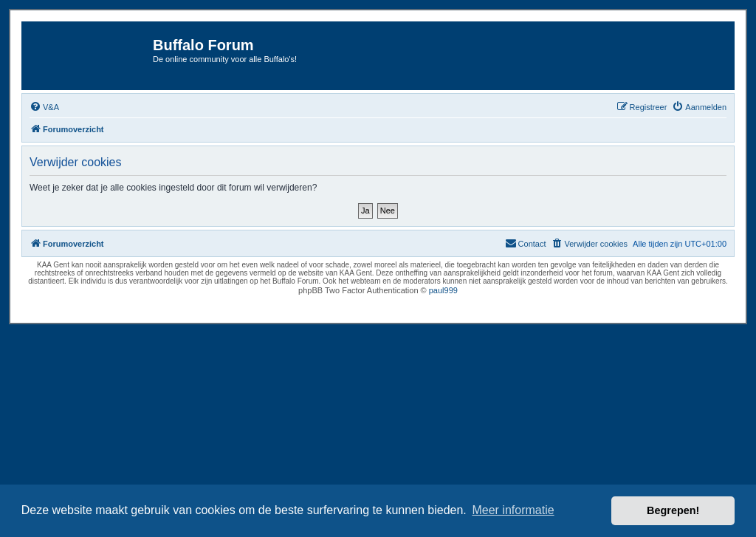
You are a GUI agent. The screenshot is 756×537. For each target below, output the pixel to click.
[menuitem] (44, 107)
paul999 (443, 290)
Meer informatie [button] (513, 510)
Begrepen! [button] (673, 510)
